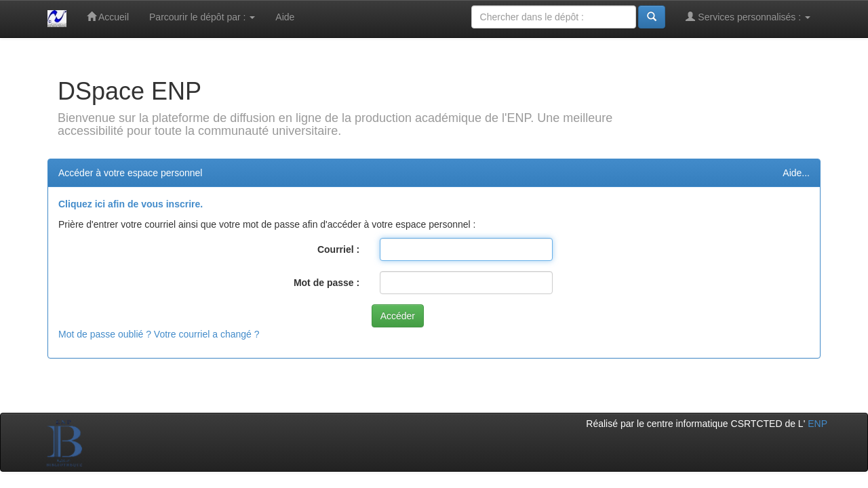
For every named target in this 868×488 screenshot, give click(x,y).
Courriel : (338, 249)
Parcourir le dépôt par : (202, 17)
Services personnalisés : (748, 17)
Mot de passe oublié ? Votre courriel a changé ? (159, 334)
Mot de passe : (327, 283)
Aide (285, 17)
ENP (817, 424)
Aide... (796, 173)
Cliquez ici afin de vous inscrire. (131, 204)
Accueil (108, 17)
